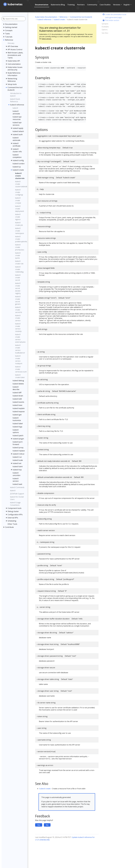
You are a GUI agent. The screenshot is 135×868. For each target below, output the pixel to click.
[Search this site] (16, 19)
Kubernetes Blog (58, 5)
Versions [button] (117, 5)
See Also (105, 33)
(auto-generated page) (113, 17)
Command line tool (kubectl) (81, 17)
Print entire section (111, 20)
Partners (81, 5)
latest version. (47, 39)
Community (92, 5)
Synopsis (105, 24)
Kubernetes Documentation (46, 17)
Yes (39, 825)
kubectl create (59, 19)
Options (105, 30)
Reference (63, 17)
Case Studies (105, 5)
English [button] (127, 5)
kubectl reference (44, 19)
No (47, 825)
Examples (105, 27)
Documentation (42, 5)
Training (71, 5)
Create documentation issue (114, 14)
